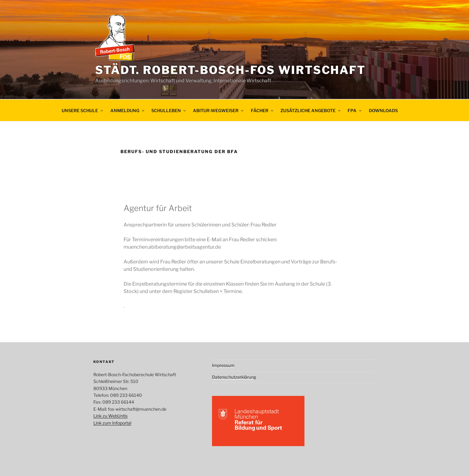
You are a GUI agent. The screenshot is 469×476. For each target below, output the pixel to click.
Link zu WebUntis (110, 416)
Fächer (263, 110)
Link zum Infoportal (112, 423)
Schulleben (169, 110)
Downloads (383, 110)
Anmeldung (128, 110)
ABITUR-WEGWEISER (219, 110)
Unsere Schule (83, 110)
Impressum (223, 365)
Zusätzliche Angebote (311, 110)
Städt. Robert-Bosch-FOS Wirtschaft (230, 70)
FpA (355, 110)
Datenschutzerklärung (234, 377)
